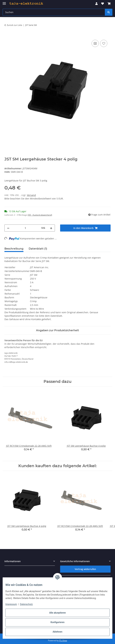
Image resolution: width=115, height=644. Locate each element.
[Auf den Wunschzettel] (104, 43)
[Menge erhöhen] (51, 228)
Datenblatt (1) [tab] (38, 249)
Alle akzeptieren (57, 613)
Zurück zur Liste (14, 25)
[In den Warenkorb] (7, 35)
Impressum (11, 604)
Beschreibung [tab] (14, 249)
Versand (31, 195)
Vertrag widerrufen (85, 569)
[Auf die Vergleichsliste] (95, 43)
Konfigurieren (57, 622)
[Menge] (25, 228)
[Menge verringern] (8, 228)
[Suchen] (109, 12)
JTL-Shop (63, 640)
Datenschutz (26, 604)
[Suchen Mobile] (54, 12)
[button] (96, 4)
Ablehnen (57, 632)
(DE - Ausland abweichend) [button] (40, 215)
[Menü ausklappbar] (4, 2)
